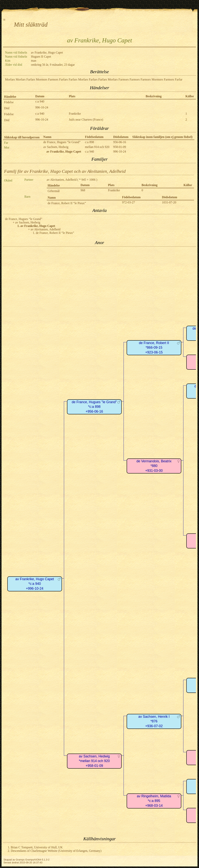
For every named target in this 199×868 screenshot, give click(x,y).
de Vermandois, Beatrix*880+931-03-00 (154, 466)
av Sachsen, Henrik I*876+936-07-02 (154, 721)
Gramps (20, 860)
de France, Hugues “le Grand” (62, 142)
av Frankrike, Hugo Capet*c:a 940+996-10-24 (35, 584)
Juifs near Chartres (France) (86, 120)
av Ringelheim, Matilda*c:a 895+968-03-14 (154, 801)
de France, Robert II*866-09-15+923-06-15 (154, 348)
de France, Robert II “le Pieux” (67, 203)
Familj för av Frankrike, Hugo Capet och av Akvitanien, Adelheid (65, 171)
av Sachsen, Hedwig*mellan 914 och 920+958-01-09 (94, 761)
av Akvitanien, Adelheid (62, 180)
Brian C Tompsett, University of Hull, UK (37, 847)
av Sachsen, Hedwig (56, 147)
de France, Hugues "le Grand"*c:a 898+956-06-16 (94, 407)
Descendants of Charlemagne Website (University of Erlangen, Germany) (56, 851)
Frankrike (75, 114)
